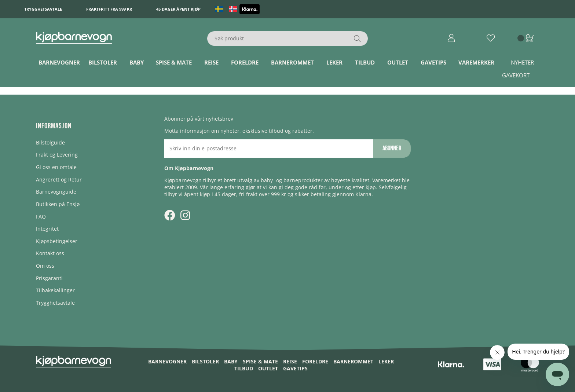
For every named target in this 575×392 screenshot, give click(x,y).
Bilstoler (103, 62)
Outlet (398, 62)
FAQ (41, 217)
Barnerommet (292, 62)
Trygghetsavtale (43, 9)
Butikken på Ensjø (58, 204)
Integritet (47, 229)
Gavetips (433, 62)
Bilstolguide (50, 142)
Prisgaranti (49, 278)
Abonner (392, 148)
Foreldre (245, 62)
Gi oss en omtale (56, 167)
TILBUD (365, 62)
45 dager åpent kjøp (178, 9)
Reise (211, 62)
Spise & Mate (174, 62)
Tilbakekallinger (55, 290)
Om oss (45, 266)
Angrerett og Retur (59, 179)
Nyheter (522, 62)
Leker (334, 62)
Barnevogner (59, 62)
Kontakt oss (50, 253)
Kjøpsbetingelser (57, 241)
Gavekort (516, 75)
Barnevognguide (56, 192)
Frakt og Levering (57, 155)
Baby (137, 62)
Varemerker (476, 62)
